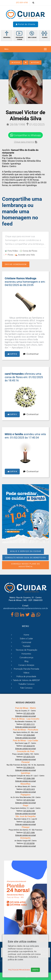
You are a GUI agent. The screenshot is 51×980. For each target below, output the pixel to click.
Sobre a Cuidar (26, 639)
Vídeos (26, 673)
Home (26, 635)
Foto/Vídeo (11, 251)
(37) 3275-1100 (29, 822)
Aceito (35, 970)
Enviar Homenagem (16, 264)
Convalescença (26, 658)
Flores (9, 255)
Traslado (26, 646)
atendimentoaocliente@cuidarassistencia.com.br (26, 608)
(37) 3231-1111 (29, 724)
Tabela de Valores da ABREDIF (26, 680)
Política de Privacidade (19, 970)
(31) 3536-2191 (29, 768)
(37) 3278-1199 (29, 811)
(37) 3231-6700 (22, 3)
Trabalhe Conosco (26, 684)
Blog (26, 661)
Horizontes (26, 654)
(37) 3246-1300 (29, 778)
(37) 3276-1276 (29, 757)
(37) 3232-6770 (29, 746)
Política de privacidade (26, 676)
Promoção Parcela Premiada (26, 669)
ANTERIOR (16, 62)
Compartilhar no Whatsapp (26, 135)
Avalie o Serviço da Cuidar (26, 551)
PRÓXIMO (35, 62)
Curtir (12, 354)
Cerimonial (26, 642)
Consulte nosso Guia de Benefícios (26, 558)
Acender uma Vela (25, 255)
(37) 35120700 (29, 843)
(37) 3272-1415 (29, 789)
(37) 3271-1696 (29, 833)
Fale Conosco (26, 688)
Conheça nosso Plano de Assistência (26, 565)
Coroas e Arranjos (26, 665)
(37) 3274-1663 (29, 800)
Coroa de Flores (29, 251)
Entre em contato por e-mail (26, 716)
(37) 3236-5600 (29, 735)
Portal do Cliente (26, 24)
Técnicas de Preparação (26, 650)
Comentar (31, 354)
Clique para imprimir (26, 142)
